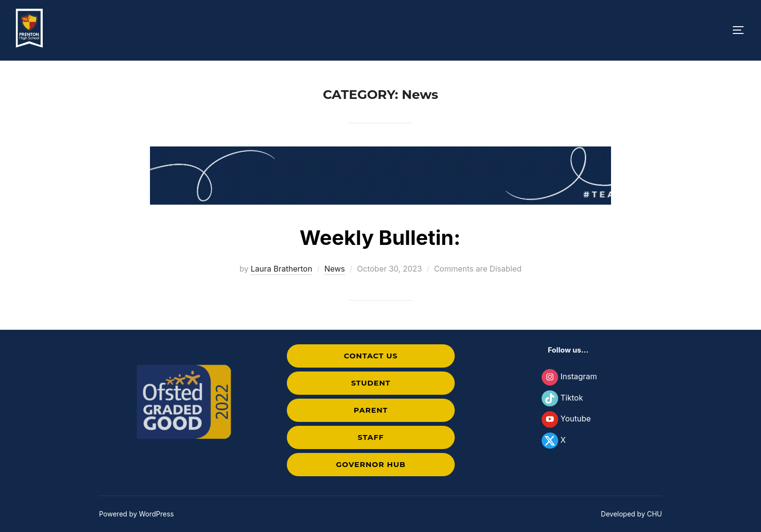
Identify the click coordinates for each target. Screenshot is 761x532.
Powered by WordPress (136, 514)
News (335, 269)
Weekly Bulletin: (380, 237)
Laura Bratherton (281, 269)
